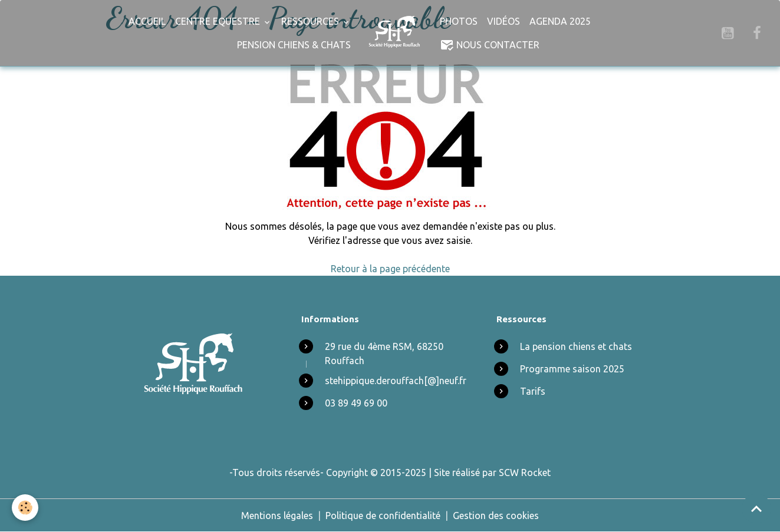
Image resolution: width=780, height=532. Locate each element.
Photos (459, 21)
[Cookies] (25, 508)
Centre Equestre (219, 21)
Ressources (311, 21)
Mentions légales (277, 516)
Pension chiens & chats (294, 45)
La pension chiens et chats (576, 346)
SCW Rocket (525, 472)
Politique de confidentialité (383, 516)
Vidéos (503, 21)
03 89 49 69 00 (356, 403)
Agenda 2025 (560, 21)
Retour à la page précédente (390, 269)
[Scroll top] (756, 508)
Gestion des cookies (496, 516)
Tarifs (533, 391)
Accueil (147, 21)
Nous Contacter (490, 45)
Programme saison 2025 (572, 369)
